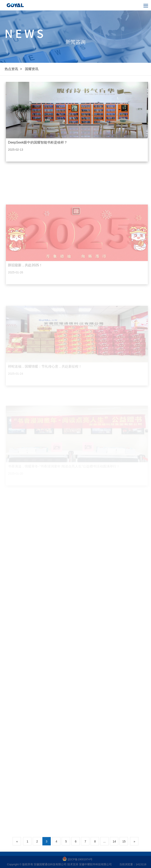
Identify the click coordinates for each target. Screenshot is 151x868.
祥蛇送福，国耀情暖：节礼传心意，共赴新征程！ (45, 382)
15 (124, 841)
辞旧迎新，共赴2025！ (25, 282)
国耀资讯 (32, 69)
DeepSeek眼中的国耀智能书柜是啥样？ (38, 142)
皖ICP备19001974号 (78, 859)
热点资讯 (11, 69)
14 (114, 841)
